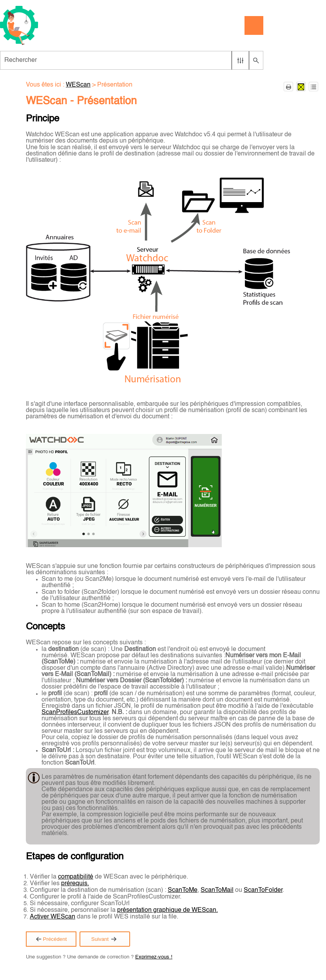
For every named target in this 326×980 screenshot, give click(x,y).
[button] (240, 60)
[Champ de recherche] (132, 60)
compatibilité (76, 877)
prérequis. (75, 884)
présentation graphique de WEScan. (168, 910)
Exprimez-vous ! (154, 957)
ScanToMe (183, 890)
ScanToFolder (263, 890)
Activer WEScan (53, 917)
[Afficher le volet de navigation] (254, 25)
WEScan (78, 85)
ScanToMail (217, 890)
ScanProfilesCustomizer (75, 712)
